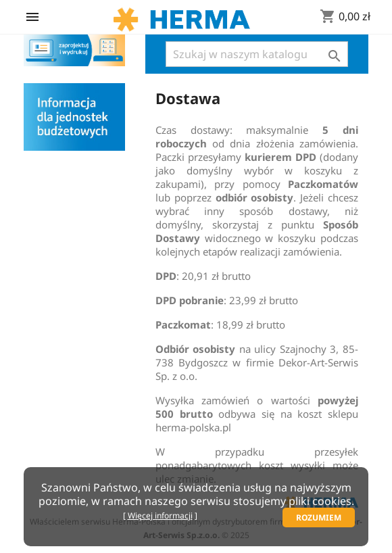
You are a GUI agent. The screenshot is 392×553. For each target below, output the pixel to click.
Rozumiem (319, 518)
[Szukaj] (257, 54)
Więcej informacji (160, 515)
